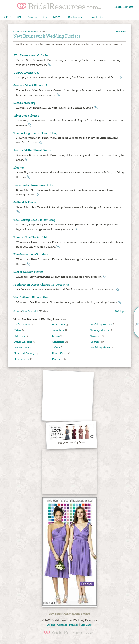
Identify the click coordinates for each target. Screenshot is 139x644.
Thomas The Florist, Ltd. (31, 237)
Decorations (21, 347)
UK (45, 17)
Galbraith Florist (25, 202)
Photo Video (60, 353)
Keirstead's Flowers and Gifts (34, 185)
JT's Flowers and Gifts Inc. (32, 55)
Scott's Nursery (24, 103)
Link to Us (96, 17)
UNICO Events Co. (26, 73)
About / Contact (57, 625)
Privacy (74, 625)
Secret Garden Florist (28, 272)
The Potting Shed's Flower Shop (35, 133)
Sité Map (86, 625)
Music (56, 336)
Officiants (58, 342)
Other (56, 347)
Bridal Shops (22, 324)
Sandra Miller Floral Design (33, 150)
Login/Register (124, 7)
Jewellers (58, 330)
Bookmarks (76, 17)
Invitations (59, 324)
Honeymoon (21, 359)
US (19, 17)
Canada (32, 17)
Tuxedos (96, 336)
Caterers (19, 336)
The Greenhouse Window (31, 254)
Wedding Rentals (101, 324)
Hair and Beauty (24, 353)
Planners (58, 359)
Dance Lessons (23, 342)
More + (58, 17)
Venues (95, 342)
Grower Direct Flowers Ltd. (32, 85)
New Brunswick (30, 32)
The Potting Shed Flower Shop (34, 220)
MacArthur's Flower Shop (31, 297)
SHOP (7, 17)
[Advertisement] (68, 397)
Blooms (19, 168)
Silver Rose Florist (26, 116)
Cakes (17, 330)
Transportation (100, 330)
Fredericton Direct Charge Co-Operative (41, 285)
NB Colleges (120, 311)
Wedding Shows (101, 347)
